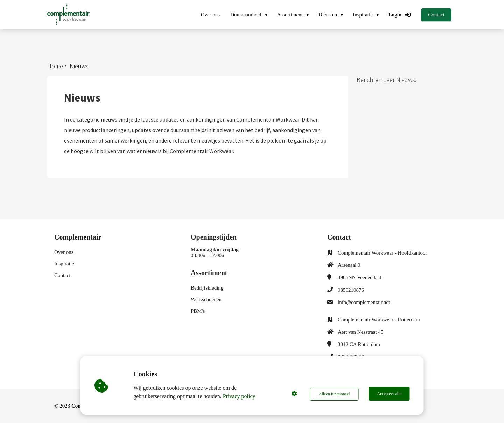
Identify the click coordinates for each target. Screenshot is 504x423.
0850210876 (351, 290)
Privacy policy (240, 396)
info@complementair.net (364, 302)
